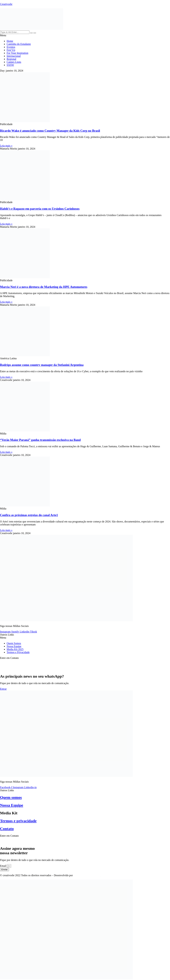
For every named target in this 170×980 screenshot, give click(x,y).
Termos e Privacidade (18, 652)
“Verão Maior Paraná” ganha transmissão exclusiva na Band (40, 440)
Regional (11, 59)
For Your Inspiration (17, 53)
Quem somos (11, 797)
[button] (85, 35)
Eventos (11, 47)
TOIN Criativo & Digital (87, 875)
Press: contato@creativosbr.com (17, 664)
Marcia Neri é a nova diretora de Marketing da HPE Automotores (44, 287)
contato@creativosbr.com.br (15, 841)
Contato (7, 829)
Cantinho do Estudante (19, 44)
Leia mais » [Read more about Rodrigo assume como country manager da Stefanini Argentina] (6, 377)
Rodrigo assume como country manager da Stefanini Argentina (42, 365)
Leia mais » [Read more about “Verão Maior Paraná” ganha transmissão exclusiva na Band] (6, 452)
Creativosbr (6, 4)
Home (10, 41)
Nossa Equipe (14, 646)
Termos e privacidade (18, 821)
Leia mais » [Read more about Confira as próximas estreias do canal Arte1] (6, 530)
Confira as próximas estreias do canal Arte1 (29, 515)
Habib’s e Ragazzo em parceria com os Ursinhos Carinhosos (40, 209)
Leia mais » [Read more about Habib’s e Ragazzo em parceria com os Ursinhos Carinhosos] (6, 224)
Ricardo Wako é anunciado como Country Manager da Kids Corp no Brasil (50, 131)
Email (3, 866)
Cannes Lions (14, 62)
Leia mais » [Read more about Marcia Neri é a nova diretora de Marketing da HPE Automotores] (6, 302)
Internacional (14, 56)
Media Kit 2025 (15, 649)
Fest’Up (11, 50)
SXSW (10, 65)
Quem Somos (14, 643)
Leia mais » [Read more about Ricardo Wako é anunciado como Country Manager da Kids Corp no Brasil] (6, 146)
